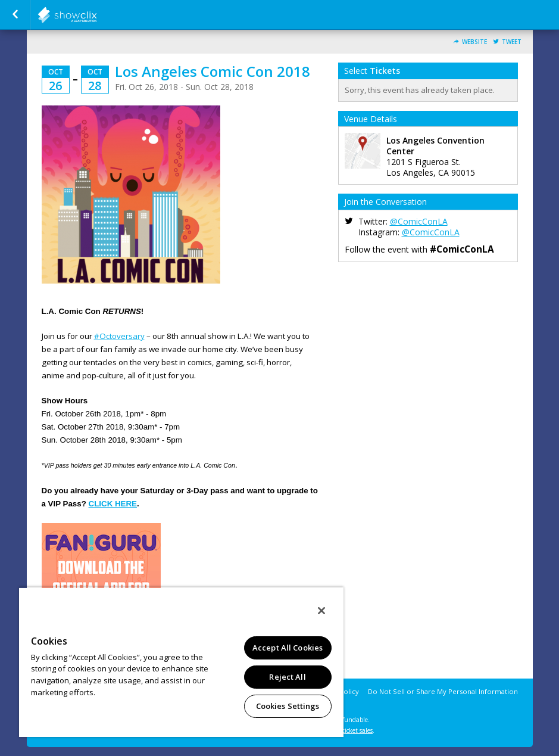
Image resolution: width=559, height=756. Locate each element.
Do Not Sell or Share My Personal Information (443, 691)
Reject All (287, 677)
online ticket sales (348, 730)
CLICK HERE (113, 504)
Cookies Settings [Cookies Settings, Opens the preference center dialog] (288, 706)
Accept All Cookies (288, 648)
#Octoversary (119, 336)
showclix (96, 15)
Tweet (512, 42)
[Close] (321, 611)
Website (474, 42)
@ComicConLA (419, 221)
